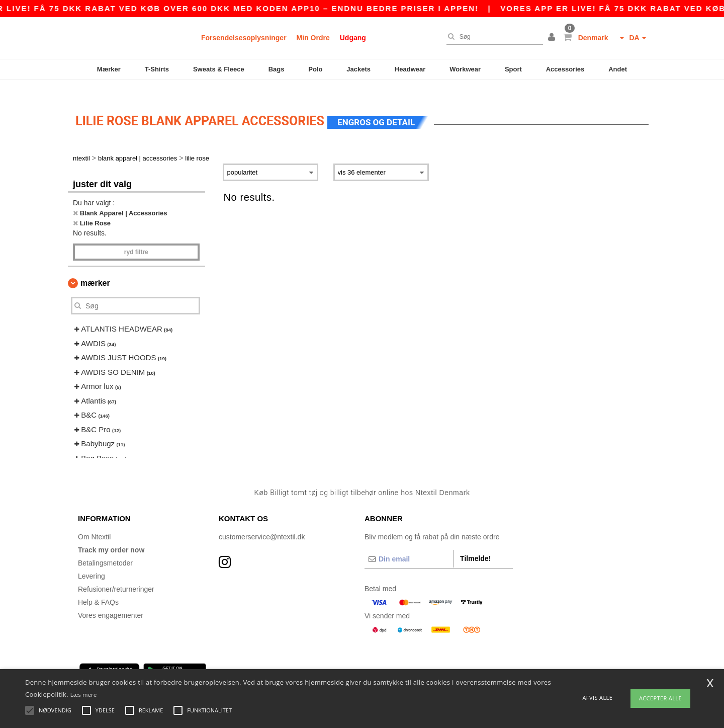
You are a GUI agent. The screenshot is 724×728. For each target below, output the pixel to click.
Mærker (109, 69)
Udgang (353, 38)
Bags (277, 69)
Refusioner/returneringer (116, 575)
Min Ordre (313, 38)
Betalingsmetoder (105, 549)
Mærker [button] (95, 269)
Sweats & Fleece (219, 69)
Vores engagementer (111, 601)
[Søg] (492, 37)
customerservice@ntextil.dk (262, 523)
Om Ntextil (94, 523)
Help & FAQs (98, 588)
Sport (513, 69)
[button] (553, 38)
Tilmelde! (475, 544)
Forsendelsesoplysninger (244, 38)
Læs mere (84, 695)
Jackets (358, 69)
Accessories (565, 69)
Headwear (410, 69)
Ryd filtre (136, 238)
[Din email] (409, 545)
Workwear (465, 69)
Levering (92, 562)
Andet (618, 69)
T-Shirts (157, 69)
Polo (315, 69)
